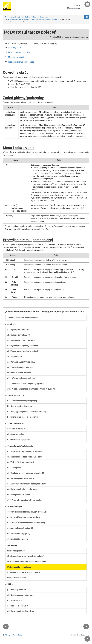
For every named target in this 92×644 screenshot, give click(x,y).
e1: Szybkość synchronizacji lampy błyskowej (27, 512)
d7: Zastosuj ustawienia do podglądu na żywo (27, 484)
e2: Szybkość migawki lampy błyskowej (24, 517)
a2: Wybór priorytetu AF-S (18, 335)
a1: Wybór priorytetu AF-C (19, 330)
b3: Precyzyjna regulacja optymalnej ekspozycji (28, 412)
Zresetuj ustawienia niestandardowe (23, 318)
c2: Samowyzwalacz (16, 434)
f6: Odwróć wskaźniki (16, 578)
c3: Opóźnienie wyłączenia (19, 440)
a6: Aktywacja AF (15, 357)
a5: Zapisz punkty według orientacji (23, 351)
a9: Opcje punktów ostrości (19, 373)
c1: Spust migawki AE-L (17, 429)
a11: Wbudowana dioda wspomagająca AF (25, 384)
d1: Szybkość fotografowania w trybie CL (25, 452)
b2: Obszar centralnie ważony (20, 406)
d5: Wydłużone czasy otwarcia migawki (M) (26, 473)
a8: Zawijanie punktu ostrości (20, 368)
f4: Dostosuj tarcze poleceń (19, 567)
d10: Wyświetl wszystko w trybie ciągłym (25, 500)
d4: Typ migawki (14, 468)
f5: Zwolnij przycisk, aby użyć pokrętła (24, 573)
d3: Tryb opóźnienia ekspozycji (21, 462)
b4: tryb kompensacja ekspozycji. (23, 417)
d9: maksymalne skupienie (19, 495)
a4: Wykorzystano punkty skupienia (23, 346)
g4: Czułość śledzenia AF (18, 606)
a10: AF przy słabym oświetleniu (21, 378)
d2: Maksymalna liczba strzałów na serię (25, 457)
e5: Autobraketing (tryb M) (19, 534)
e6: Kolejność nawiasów (18, 539)
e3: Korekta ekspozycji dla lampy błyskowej (26, 523)
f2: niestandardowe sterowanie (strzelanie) (26, 556)
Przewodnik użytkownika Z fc (20, 17)
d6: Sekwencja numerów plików (21, 479)
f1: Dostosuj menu (16, 551)
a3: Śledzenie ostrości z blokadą (21, 341)
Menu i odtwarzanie (16, 57)
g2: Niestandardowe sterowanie (21, 595)
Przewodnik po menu (41, 17)
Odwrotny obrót (15, 48)
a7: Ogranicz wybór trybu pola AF (22, 362)
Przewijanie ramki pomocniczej (21, 62)
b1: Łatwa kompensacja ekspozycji (22, 401)
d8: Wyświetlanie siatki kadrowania (22, 489)
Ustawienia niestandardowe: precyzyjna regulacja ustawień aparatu (33, 19)
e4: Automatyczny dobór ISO (20, 528)
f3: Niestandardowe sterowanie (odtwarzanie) (27, 562)
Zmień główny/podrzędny (19, 52)
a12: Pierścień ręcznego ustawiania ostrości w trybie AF (31, 389)
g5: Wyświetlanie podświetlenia (21, 611)
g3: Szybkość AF (14, 601)
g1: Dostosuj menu (17, 590)
